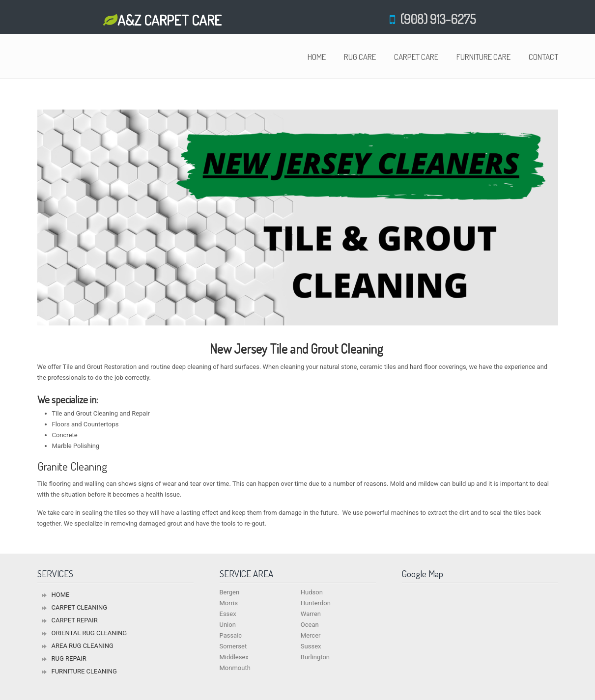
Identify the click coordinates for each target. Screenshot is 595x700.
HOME (61, 595)
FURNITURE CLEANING (84, 671)
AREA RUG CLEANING (83, 646)
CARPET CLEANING (80, 607)
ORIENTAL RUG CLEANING (89, 633)
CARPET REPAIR (75, 620)
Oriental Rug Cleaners (74, 58)
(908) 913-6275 (436, 19)
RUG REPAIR (69, 658)
